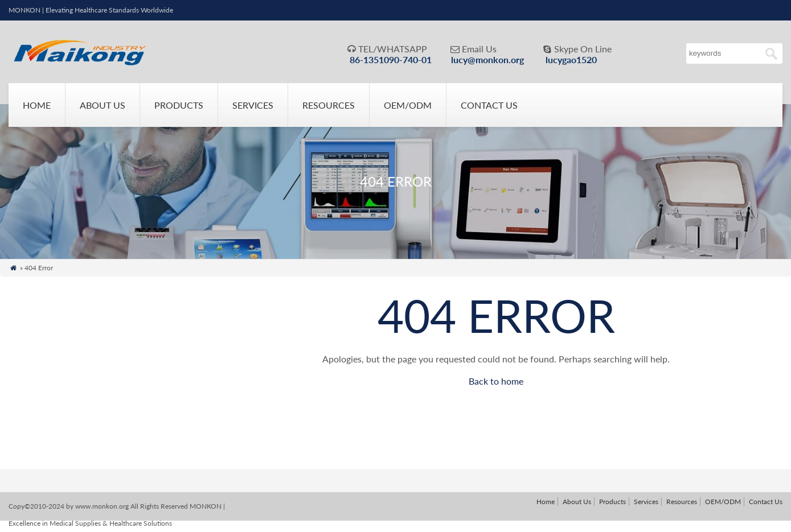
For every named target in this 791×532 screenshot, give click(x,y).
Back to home (496, 381)
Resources (329, 105)
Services (253, 105)
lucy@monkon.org (487, 59)
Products (179, 105)
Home (37, 105)
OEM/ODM (408, 105)
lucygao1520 (571, 59)
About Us (103, 105)
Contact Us (489, 105)
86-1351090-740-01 (391, 59)
